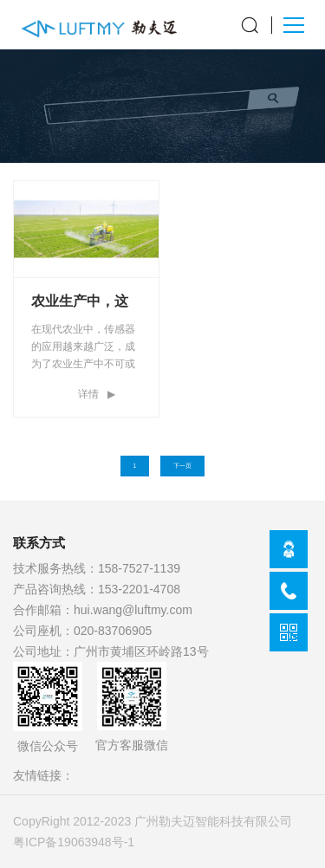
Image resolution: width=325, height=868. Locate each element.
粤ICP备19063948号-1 (74, 842)
